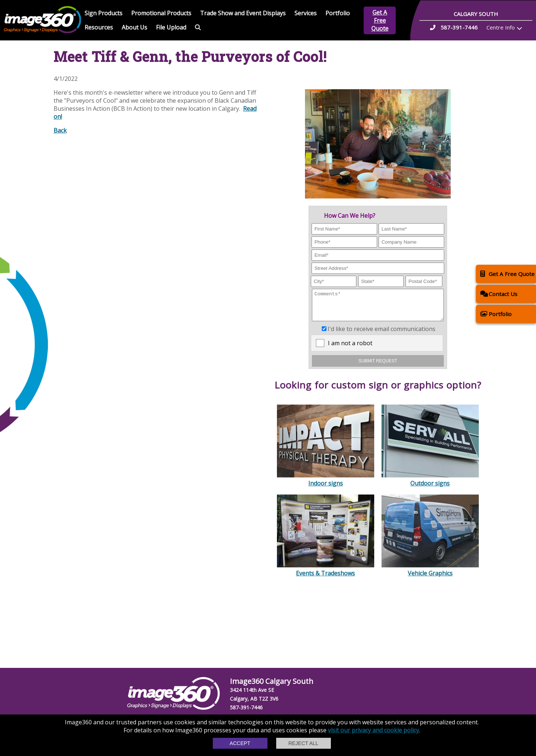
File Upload (171, 27)
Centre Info (501, 27)
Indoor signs (326, 485)
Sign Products (103, 13)
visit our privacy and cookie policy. (374, 730)
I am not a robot (350, 349)
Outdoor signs (430, 485)
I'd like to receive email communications (382, 334)
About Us (134, 27)
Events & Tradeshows (326, 575)
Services (306, 13)
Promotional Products (161, 13)
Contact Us (499, 294)
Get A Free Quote (380, 20)
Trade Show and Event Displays (243, 13)
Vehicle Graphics (430, 575)
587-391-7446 (246, 707)
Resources (99, 27)
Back (60, 130)
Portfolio (338, 13)
